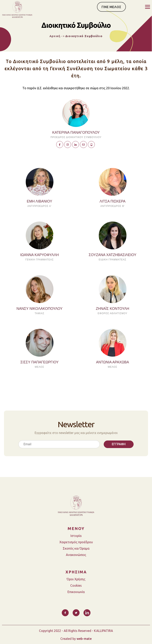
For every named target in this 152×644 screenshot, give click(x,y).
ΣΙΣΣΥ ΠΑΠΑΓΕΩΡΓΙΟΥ (39, 362)
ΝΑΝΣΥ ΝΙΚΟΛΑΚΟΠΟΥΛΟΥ (39, 309)
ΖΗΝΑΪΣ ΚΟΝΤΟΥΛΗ (112, 309)
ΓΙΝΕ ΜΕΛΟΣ (111, 7)
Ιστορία (76, 536)
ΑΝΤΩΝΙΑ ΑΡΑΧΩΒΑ (112, 362)
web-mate (84, 639)
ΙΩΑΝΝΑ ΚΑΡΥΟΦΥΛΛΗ (39, 255)
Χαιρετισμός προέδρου (76, 542)
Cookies (76, 585)
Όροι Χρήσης (76, 579)
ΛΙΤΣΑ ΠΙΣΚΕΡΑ (113, 201)
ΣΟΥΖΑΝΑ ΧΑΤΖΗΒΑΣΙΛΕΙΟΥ (113, 255)
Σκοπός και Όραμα (76, 548)
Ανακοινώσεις (76, 555)
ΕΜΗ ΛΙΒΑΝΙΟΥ (39, 201)
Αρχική (55, 36)
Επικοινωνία (76, 592)
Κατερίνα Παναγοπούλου (76, 132)
